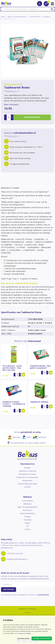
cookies (28, 633)
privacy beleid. (44, 595)
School (27, 529)
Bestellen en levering (27, 474)
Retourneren (28, 481)
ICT (28, 526)
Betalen (27, 468)
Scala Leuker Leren (13, 84)
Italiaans (47, 17)
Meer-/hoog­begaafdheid (18, 17)
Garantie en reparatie (27, 471)
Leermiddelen (28, 501)
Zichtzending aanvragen (28, 484)
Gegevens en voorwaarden (28, 477)
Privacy (27, 613)
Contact (28, 487)
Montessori (28, 510)
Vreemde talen (35, 17)
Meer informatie (11, 105)
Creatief (28, 517)
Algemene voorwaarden (27, 609)
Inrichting (28, 520)
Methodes (28, 504)
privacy (21, 633)
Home (3, 17)
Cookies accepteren (42, 638)
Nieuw (27, 523)
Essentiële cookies (23, 638)
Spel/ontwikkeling (27, 513)
